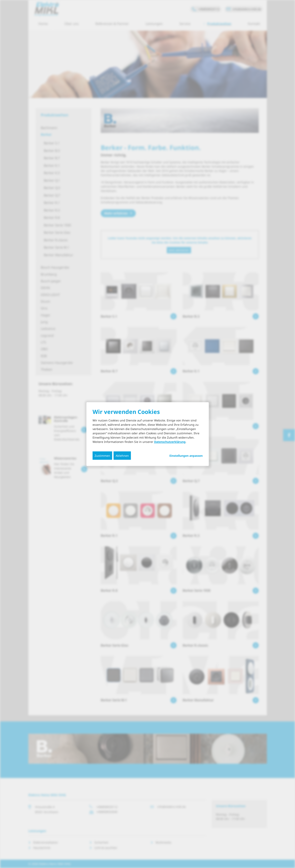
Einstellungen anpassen (186, 456)
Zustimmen (102, 456)
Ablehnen (122, 456)
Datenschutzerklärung (170, 442)
